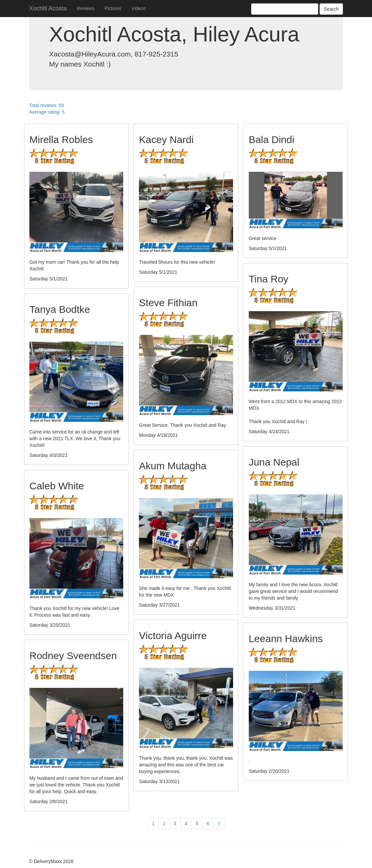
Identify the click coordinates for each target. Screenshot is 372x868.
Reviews (86, 8)
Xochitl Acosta (48, 8)
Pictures (113, 8)
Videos (139, 8)
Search (331, 9)
